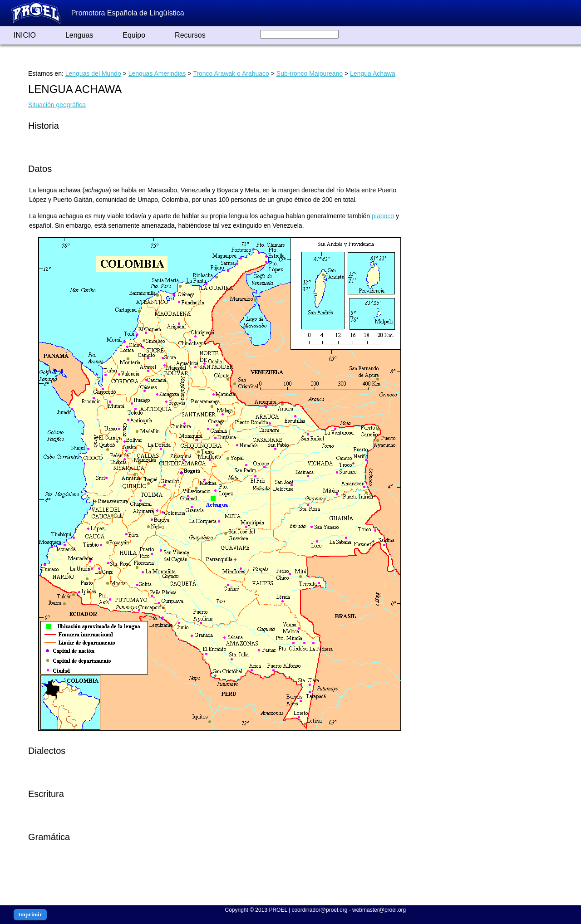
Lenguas (79, 35)
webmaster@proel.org (379, 910)
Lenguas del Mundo (93, 73)
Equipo (134, 35)
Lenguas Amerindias (157, 73)
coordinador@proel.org (319, 910)
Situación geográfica (57, 105)
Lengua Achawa (373, 73)
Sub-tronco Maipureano (310, 73)
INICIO (25, 35)
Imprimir (30, 914)
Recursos (190, 35)
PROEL (278, 910)
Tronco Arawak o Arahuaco (231, 73)
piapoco (383, 216)
